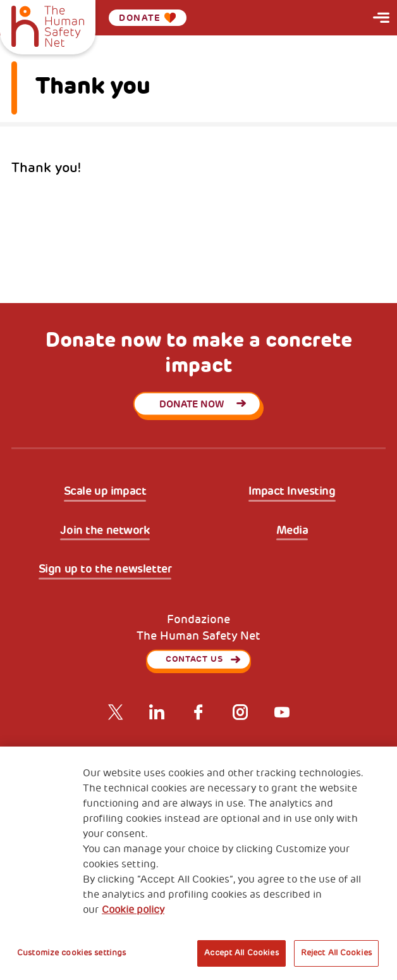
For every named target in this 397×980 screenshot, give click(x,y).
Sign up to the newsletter (105, 569)
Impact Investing (292, 491)
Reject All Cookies (336, 953)
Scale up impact (105, 491)
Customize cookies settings (71, 953)
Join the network (105, 530)
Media (292, 530)
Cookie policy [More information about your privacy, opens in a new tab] (133, 910)
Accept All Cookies (241, 953)
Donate (147, 18)
